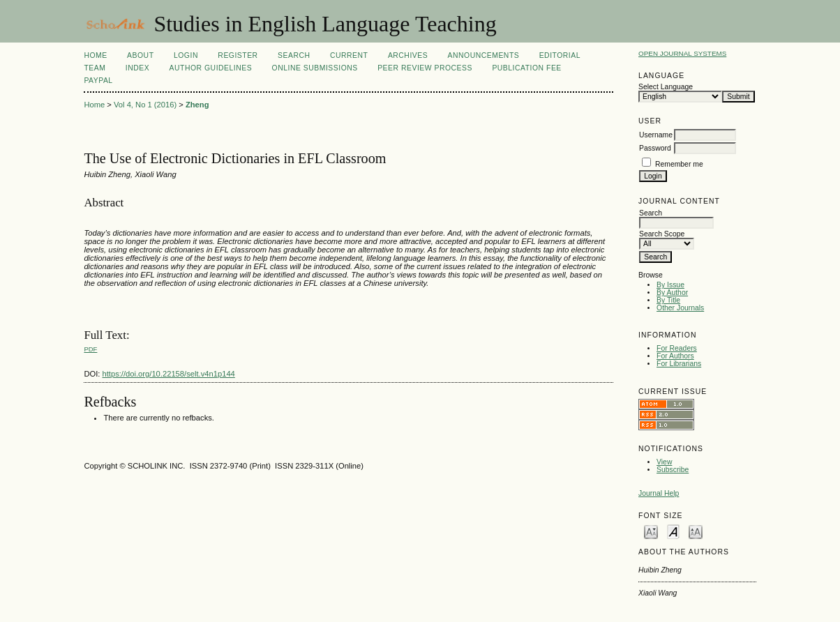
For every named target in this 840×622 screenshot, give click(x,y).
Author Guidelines (211, 68)
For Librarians (679, 364)
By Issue (670, 285)
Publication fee (526, 68)
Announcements (484, 55)
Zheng (197, 105)
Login (186, 55)
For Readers (677, 348)
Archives (408, 55)
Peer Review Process (425, 68)
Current (349, 55)
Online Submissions (315, 68)
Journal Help (659, 493)
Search (294, 55)
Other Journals (680, 308)
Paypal (98, 81)
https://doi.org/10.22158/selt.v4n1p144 (169, 374)
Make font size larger (696, 531)
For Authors (675, 356)
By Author (672, 293)
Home (95, 55)
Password (655, 148)
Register (238, 55)
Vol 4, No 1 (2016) (145, 105)
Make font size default (673, 531)
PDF (90, 349)
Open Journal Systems (682, 53)
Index (137, 68)
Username (656, 135)
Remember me (679, 164)
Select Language (666, 87)
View (664, 462)
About (140, 55)
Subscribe (673, 470)
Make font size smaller (651, 531)
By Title (668, 300)
